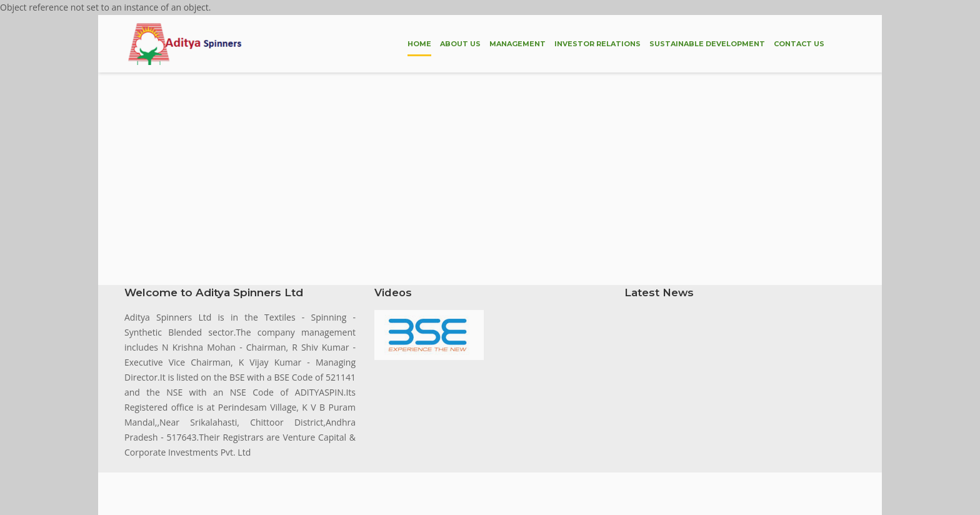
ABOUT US (460, 44)
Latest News (659, 292)
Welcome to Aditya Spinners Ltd (214, 292)
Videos (393, 292)
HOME (419, 44)
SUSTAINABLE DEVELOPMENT (707, 44)
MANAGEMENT (517, 44)
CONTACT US (799, 44)
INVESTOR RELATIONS (597, 44)
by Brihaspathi (349, 489)
